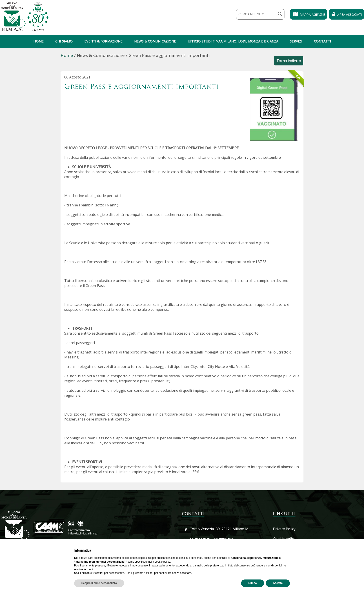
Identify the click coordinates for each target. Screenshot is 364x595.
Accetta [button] (278, 583)
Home (38, 41)
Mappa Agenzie (309, 15)
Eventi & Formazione (103, 41)
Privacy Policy (284, 529)
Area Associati (347, 15)
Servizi (296, 41)
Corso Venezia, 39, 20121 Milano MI (220, 529)
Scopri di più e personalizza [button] (99, 583)
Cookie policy (284, 539)
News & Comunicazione (155, 41)
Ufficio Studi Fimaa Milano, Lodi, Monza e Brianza (233, 41)
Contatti (322, 41)
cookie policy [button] (162, 562)
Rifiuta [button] (252, 583)
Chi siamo (64, 41)
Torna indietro (289, 61)
